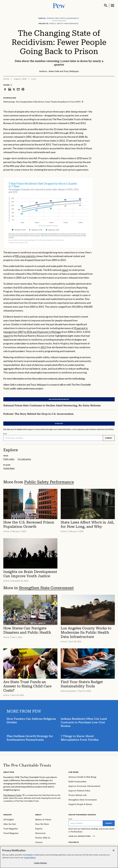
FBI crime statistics (25, 256)
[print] (23, 89)
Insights (8, 815)
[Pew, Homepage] (59, 5)
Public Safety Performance (49, 482)
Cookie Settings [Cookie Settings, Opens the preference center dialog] (40, 863)
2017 (43, 347)
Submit (109, 438)
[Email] (53, 438)
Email (5, 433)
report (65, 270)
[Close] (114, 850)
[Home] (27, 765)
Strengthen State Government (46, 588)
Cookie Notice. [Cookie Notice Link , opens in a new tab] (30, 858)
